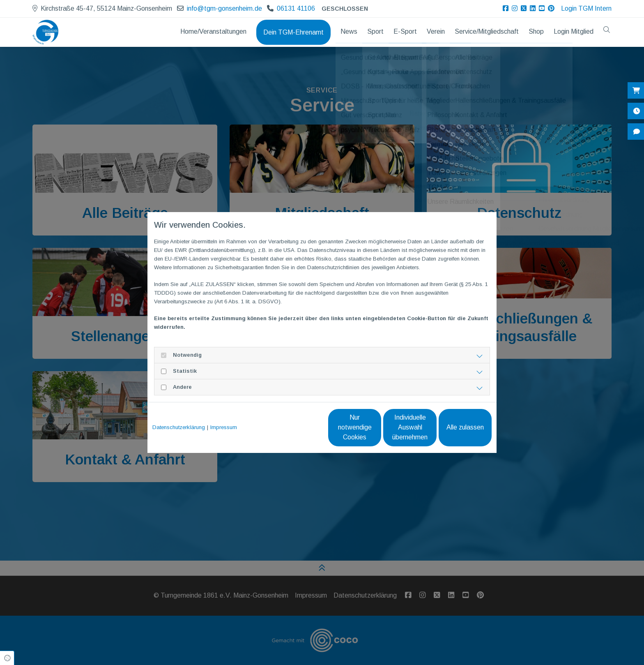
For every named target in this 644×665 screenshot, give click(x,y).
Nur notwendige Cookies (298, 427)
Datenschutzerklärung (179, 427)
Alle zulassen (454, 427)
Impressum (224, 427)
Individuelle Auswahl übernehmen (376, 427)
